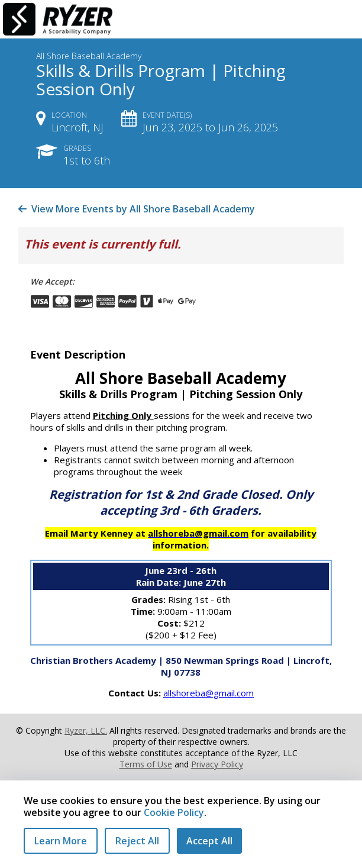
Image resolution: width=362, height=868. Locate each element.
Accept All (209, 841)
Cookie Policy (174, 812)
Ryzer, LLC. (86, 730)
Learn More (61, 841)
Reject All (137, 841)
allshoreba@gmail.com (209, 693)
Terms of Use (146, 764)
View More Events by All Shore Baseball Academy (137, 209)
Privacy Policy (217, 764)
